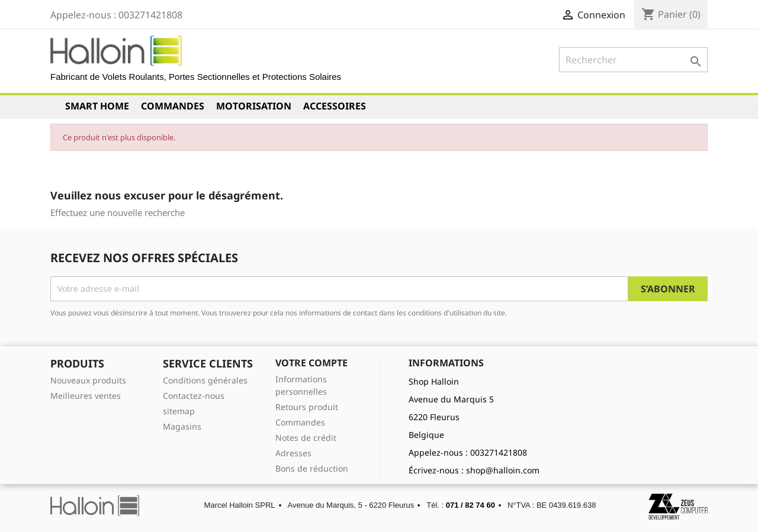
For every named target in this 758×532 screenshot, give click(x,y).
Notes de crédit (306, 438)
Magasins (182, 426)
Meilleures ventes (86, 396)
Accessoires (335, 106)
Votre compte (311, 363)
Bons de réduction (312, 468)
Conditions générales (205, 380)
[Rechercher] (633, 60)
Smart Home (97, 106)
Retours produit (307, 407)
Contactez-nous (194, 396)
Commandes (173, 106)
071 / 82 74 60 (470, 505)
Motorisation (254, 106)
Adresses (293, 453)
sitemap (179, 411)
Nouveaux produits (88, 380)
